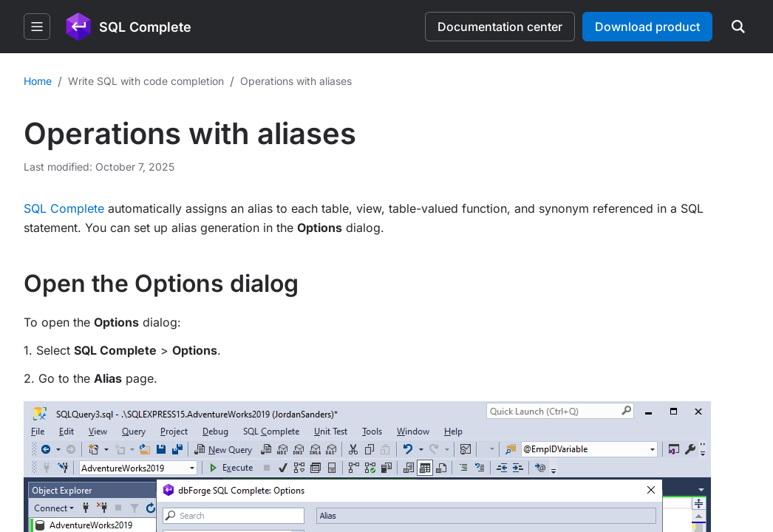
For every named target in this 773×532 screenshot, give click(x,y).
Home (38, 81)
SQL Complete (64, 208)
